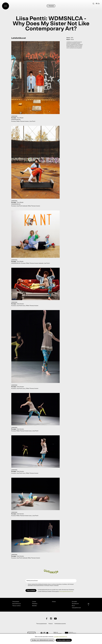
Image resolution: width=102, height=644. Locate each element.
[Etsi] (93, 4)
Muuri (73, 606)
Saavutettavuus (17, 604)
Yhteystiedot (16, 602)
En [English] (99, 4)
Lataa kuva (14, 116)
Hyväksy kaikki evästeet (64, 640)
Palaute (51, 624)
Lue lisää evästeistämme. (60, 637)
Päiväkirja (35, 604)
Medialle (51, 6)
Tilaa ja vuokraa (16, 606)
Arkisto (54, 602)
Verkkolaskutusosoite (60, 624)
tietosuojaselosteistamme (66, 591)
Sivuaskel (74, 602)
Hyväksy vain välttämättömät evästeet (42, 640)
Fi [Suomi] (97, 4)
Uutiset (34, 602)
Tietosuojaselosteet (41, 624)
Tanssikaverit (75, 604)
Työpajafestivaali (76, 608)
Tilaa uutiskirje (31, 590)
